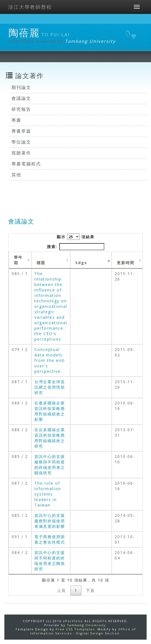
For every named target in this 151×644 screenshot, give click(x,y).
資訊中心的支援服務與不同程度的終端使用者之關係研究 (50, 465)
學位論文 (21, 142)
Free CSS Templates (75, 629)
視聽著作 (21, 153)
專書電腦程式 (26, 164)
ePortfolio (73, 621)
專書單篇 (21, 131)
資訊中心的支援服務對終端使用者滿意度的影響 (50, 521)
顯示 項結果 (76, 237)
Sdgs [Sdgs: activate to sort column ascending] (81, 263)
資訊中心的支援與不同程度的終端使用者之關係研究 (50, 561)
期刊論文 (21, 87)
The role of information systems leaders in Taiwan (48, 494)
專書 (16, 120)
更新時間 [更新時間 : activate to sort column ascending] (126, 263)
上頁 (61, 590)
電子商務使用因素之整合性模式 (50, 539)
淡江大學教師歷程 (30, 7)
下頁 (90, 590)
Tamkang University (90, 41)
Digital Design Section (98, 633)
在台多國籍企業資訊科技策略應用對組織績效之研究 (50, 438)
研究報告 (21, 109)
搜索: (76, 247)
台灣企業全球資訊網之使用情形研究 (50, 387)
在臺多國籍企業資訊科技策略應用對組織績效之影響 (50, 411)
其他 (16, 175)
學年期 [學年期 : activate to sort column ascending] (18, 260)
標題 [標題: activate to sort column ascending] (41, 263)
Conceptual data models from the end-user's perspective (50, 360)
